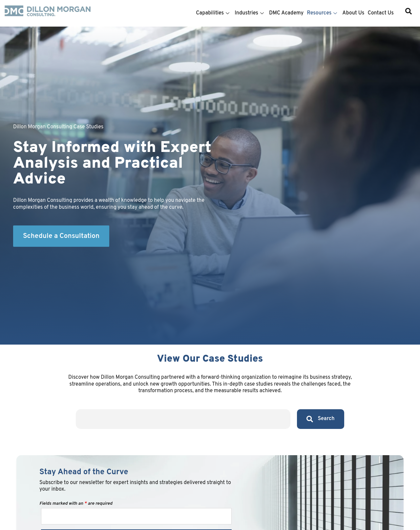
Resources (322, 13)
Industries (249, 13)
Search (321, 419)
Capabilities (213, 13)
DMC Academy (286, 13)
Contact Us (381, 13)
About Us (353, 13)
